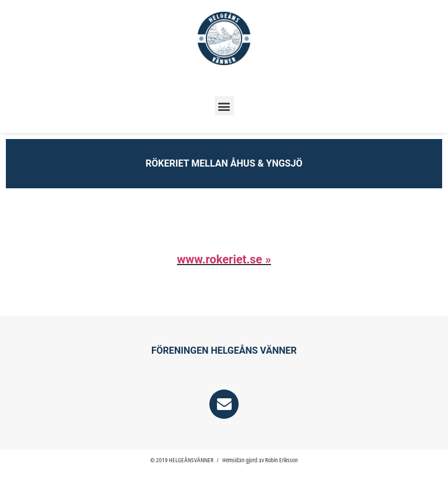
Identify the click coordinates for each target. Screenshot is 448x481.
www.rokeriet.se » (224, 259)
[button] (224, 106)
